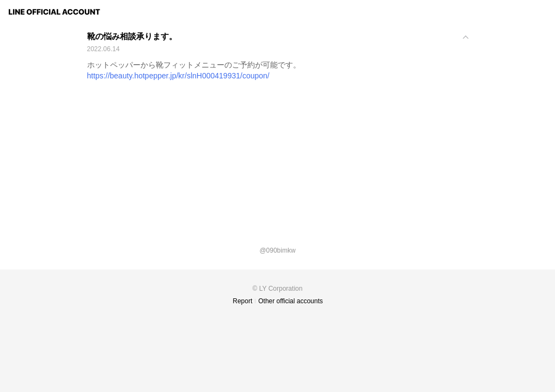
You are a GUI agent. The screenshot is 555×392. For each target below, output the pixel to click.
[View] (278, 44)
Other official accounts (291, 301)
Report (242, 301)
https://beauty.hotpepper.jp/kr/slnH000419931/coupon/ (178, 76)
